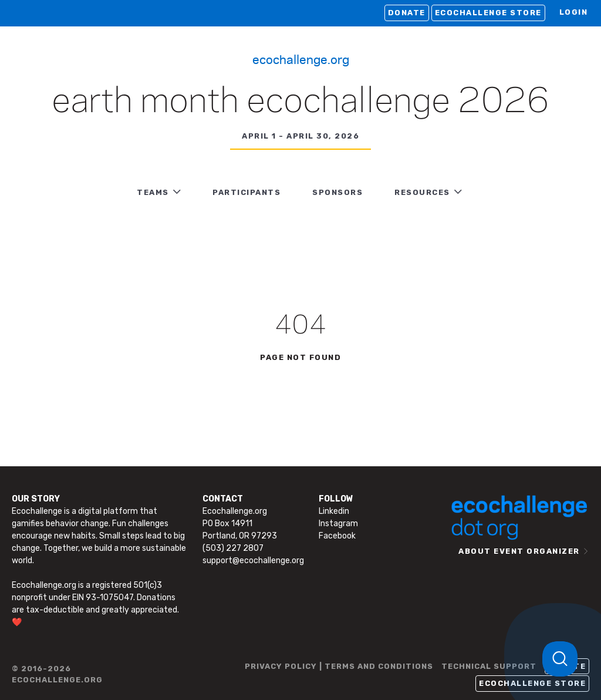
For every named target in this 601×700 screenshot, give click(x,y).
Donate (407, 13)
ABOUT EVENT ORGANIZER (519, 551)
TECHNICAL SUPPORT (489, 666)
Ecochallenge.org (301, 59)
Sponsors (337, 192)
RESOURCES (422, 192)
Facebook (337, 536)
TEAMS (153, 192)
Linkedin (334, 511)
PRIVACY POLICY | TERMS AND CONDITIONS (339, 666)
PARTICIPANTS (247, 192)
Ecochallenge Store (488, 13)
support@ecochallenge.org (253, 561)
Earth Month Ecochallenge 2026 (300, 102)
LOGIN (574, 12)
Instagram (338, 524)
